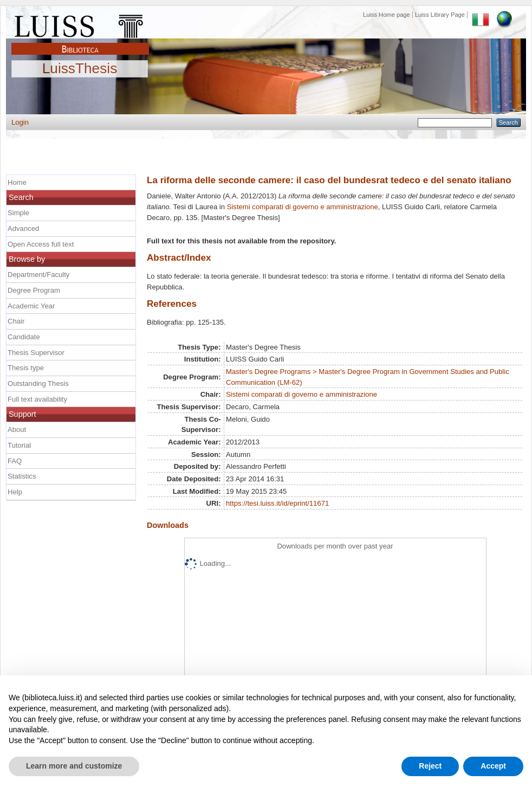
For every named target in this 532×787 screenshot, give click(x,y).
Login (20, 122)
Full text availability (37, 399)
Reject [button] (430, 766)
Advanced (23, 228)
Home (17, 182)
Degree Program (34, 290)
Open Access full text (41, 244)
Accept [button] (493, 766)
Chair (16, 321)
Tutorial (19, 445)
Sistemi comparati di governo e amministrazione (303, 207)
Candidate (24, 337)
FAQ (15, 461)
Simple (18, 213)
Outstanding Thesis (38, 383)
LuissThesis (80, 69)
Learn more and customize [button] (74, 766)
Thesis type (26, 368)
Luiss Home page (387, 15)
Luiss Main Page (80, 24)
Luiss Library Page (440, 15)
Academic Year (31, 306)
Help (15, 492)
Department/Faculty (38, 275)
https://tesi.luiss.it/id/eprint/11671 (277, 503)
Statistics (22, 476)
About (17, 430)
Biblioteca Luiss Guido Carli (80, 43)
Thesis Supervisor (36, 353)
